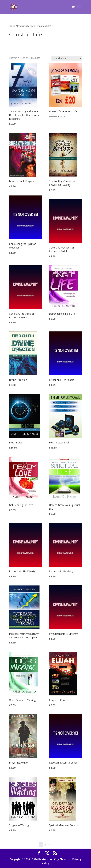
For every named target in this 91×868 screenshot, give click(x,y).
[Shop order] (66, 58)
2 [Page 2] (45, 844)
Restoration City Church (53, 859)
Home (12, 26)
